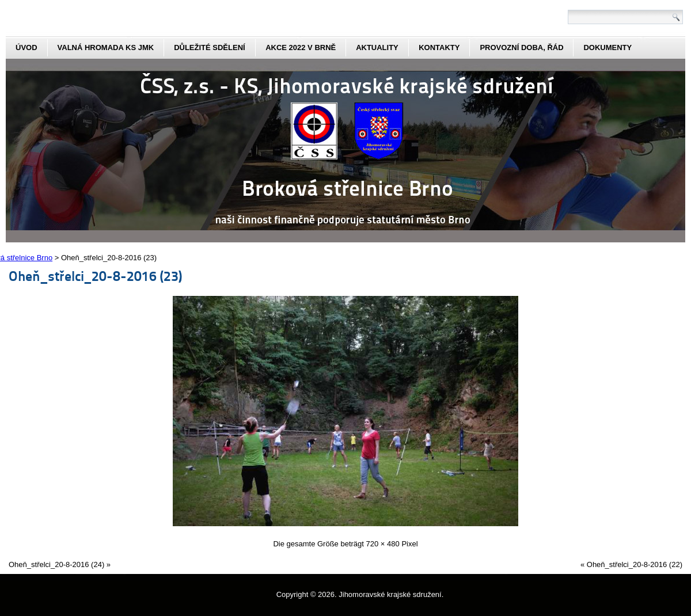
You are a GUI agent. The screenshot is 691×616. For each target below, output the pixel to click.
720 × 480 (383, 544)
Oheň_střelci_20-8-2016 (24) (56, 564)
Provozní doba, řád (521, 47)
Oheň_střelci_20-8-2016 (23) (95, 275)
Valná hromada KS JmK (106, 47)
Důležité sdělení (210, 47)
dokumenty (608, 47)
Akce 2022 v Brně (301, 47)
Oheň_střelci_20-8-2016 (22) (635, 564)
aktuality (377, 47)
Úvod (26, 47)
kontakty (439, 47)
